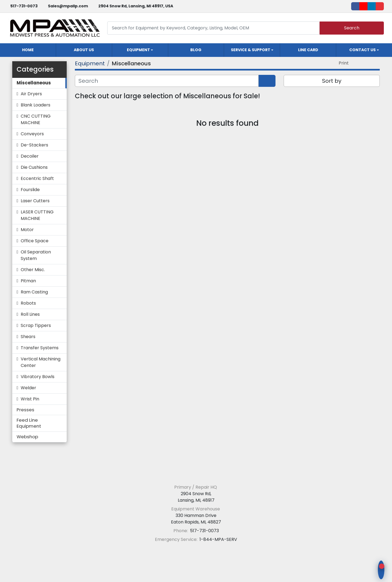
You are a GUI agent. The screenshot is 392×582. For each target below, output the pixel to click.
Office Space (35, 241)
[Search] (213, 28)
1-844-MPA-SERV (218, 539)
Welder (28, 388)
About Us (84, 50)
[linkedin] (372, 6)
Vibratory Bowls (38, 377)
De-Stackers (34, 145)
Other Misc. (33, 270)
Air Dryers (31, 94)
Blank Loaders (36, 105)
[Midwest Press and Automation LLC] (196, 474)
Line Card (308, 50)
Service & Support (251, 50)
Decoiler (30, 156)
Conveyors (32, 134)
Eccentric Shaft (37, 178)
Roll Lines (30, 314)
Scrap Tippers (36, 325)
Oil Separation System (36, 255)
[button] (140, 50)
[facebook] (355, 6)
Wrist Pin (30, 399)
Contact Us (362, 50)
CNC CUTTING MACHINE (36, 119)
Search (352, 28)
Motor (27, 230)
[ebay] (380, 6)
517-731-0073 (24, 6)
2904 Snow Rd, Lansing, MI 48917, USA (136, 6)
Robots (28, 303)
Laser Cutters (35, 201)
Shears (28, 337)
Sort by (332, 81)
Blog (196, 50)
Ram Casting (34, 292)
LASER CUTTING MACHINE (37, 215)
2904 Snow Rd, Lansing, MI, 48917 (196, 497)
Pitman (28, 281)
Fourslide (30, 190)
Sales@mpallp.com (68, 6)
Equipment (138, 50)
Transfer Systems (40, 348)
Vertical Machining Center (41, 362)
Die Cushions (34, 167)
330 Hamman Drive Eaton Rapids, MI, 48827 (196, 519)
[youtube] (363, 6)
